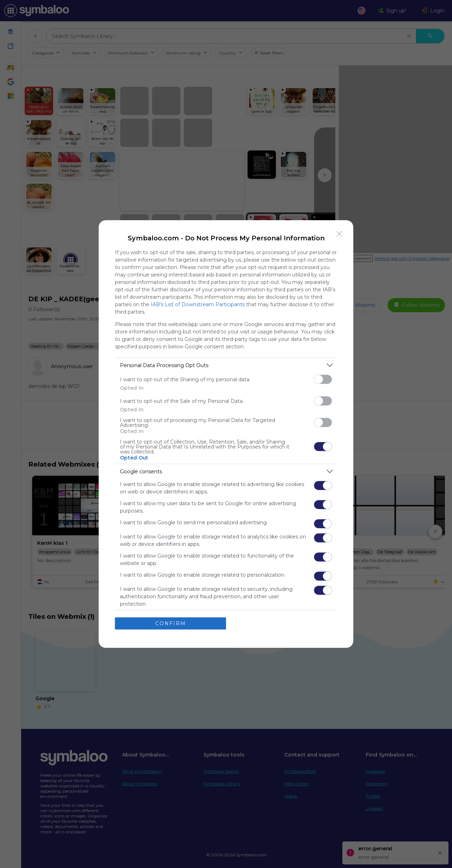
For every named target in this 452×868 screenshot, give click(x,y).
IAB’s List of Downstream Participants (198, 304)
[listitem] (226, 365)
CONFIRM (171, 623)
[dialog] (226, 434)
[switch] (323, 379)
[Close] (340, 234)
